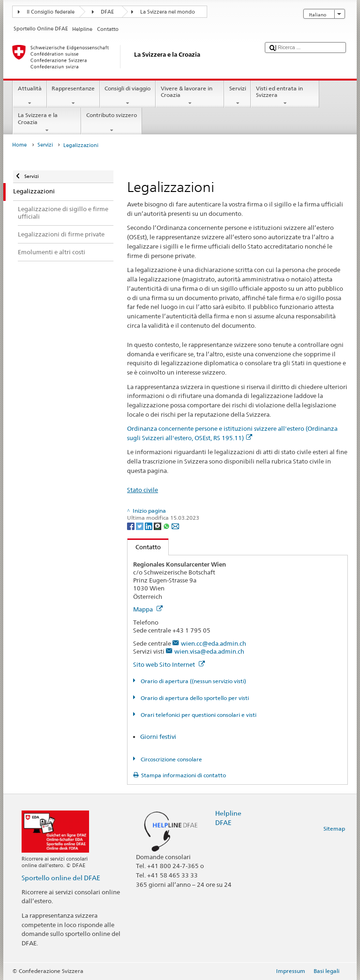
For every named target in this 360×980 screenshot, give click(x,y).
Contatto (144, 547)
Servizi (237, 96)
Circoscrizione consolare (171, 759)
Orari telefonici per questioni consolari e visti (198, 715)
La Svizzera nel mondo (168, 12)
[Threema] (158, 526)
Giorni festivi (158, 737)
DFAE (107, 12)
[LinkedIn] (149, 526)
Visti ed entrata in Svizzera (285, 96)
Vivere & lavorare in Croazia (190, 96)
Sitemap (334, 829)
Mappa (148, 609)
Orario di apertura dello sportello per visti (194, 698)
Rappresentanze (73, 96)
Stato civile (142, 490)
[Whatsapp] (167, 526)
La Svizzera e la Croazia (47, 123)
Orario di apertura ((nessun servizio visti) (193, 681)
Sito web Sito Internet (169, 664)
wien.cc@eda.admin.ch (214, 643)
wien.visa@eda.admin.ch (209, 651)
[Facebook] (131, 526)
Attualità (30, 96)
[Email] (175, 526)
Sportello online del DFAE (61, 878)
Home (19, 145)
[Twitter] (140, 526)
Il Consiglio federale (51, 12)
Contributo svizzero (111, 123)
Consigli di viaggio (128, 96)
